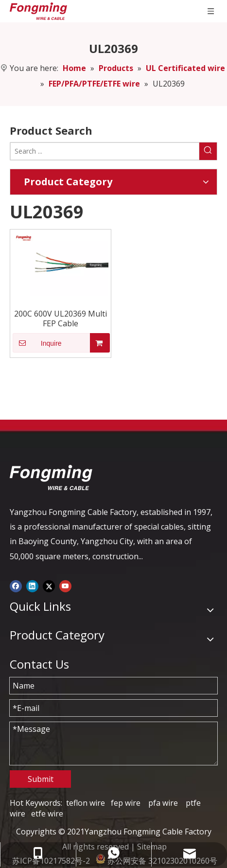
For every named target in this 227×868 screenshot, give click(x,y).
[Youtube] (65, 585)
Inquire (37, 343)
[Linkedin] (32, 585)
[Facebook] (16, 585)
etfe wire (47, 814)
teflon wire (86, 803)
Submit (41, 779)
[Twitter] (49, 585)
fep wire (126, 803)
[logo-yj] (51, 478)
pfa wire (163, 803)
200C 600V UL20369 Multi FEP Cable (61, 319)
